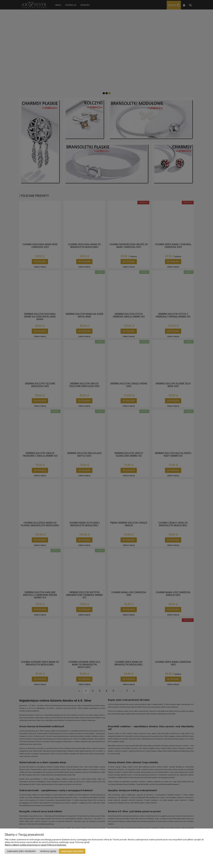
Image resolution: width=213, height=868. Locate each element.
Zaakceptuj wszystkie (72, 851)
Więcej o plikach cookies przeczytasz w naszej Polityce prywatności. (36, 845)
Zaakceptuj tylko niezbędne (21, 851)
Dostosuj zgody (48, 851)
